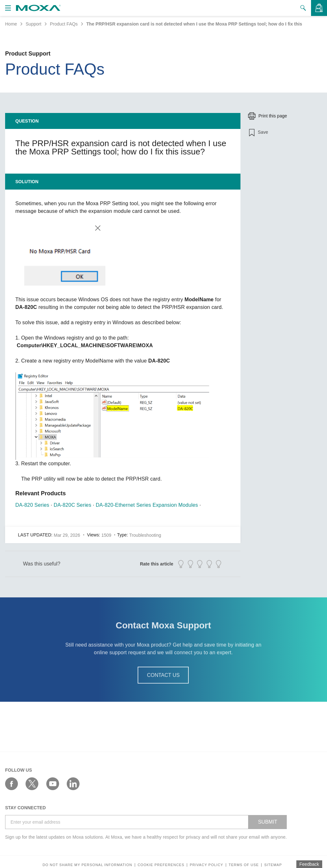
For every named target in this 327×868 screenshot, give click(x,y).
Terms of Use (244, 865)
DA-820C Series (72, 505)
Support (33, 24)
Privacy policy (206, 865)
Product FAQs (64, 24)
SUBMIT (268, 822)
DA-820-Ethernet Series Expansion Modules (147, 505)
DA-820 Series (32, 505)
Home (11, 24)
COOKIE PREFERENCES (161, 865)
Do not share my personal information (87, 865)
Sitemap (273, 865)
